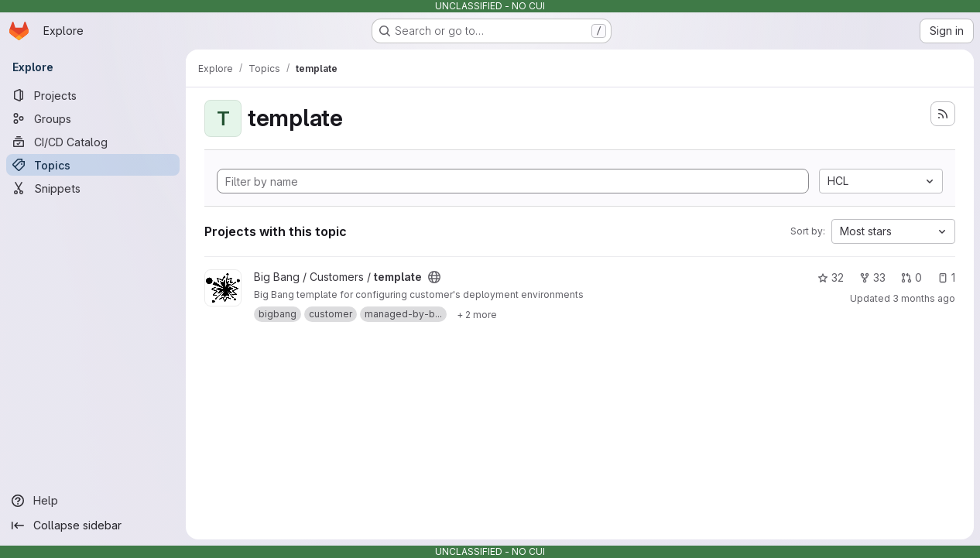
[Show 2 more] (477, 314)
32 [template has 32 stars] (831, 277)
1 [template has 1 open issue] (946, 277)
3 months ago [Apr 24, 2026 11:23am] (924, 298)
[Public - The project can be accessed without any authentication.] (434, 277)
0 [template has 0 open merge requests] (911, 277)
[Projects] (93, 95)
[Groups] (93, 118)
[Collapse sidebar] (93, 525)
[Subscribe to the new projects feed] (943, 114)
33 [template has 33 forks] (872, 277)
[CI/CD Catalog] (93, 142)
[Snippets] (93, 188)
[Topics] (93, 165)
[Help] (93, 501)
